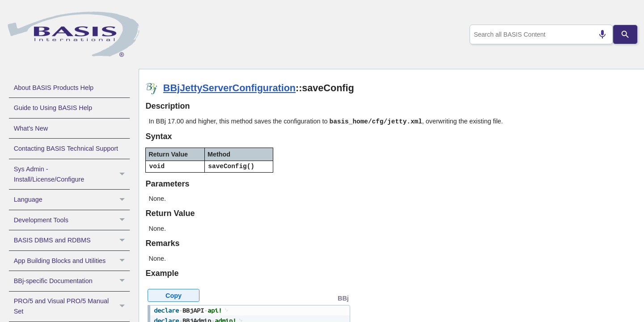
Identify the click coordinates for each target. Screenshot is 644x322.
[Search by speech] (599, 34)
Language (72, 199)
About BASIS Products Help (54, 88)
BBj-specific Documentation (72, 281)
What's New (31, 128)
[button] (123, 174)
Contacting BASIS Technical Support (66, 148)
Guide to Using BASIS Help (53, 108)
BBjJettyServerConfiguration (229, 88)
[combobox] (539, 34)
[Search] (625, 34)
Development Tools (72, 220)
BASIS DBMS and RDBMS (72, 240)
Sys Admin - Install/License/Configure (72, 174)
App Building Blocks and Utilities (72, 261)
